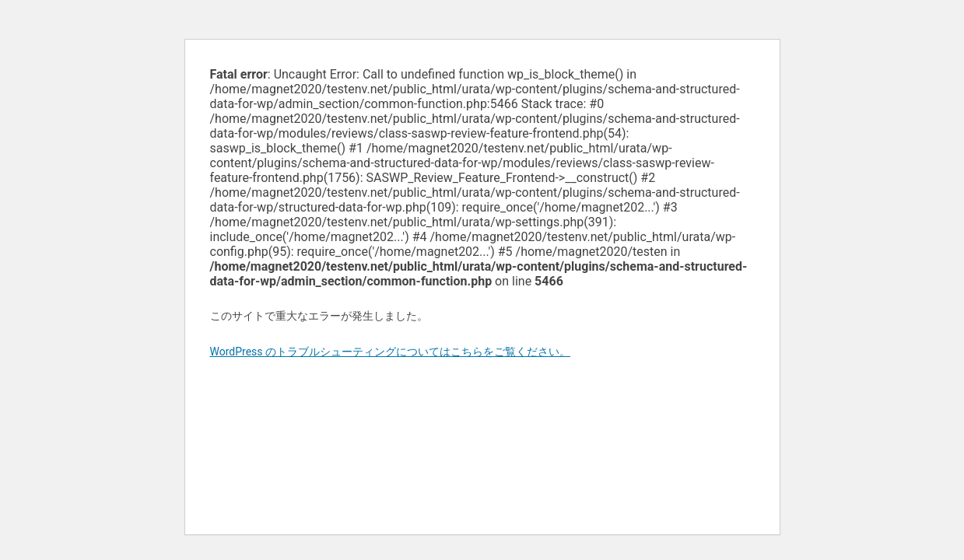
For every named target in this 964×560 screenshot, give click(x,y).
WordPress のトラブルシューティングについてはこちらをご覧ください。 (391, 352)
